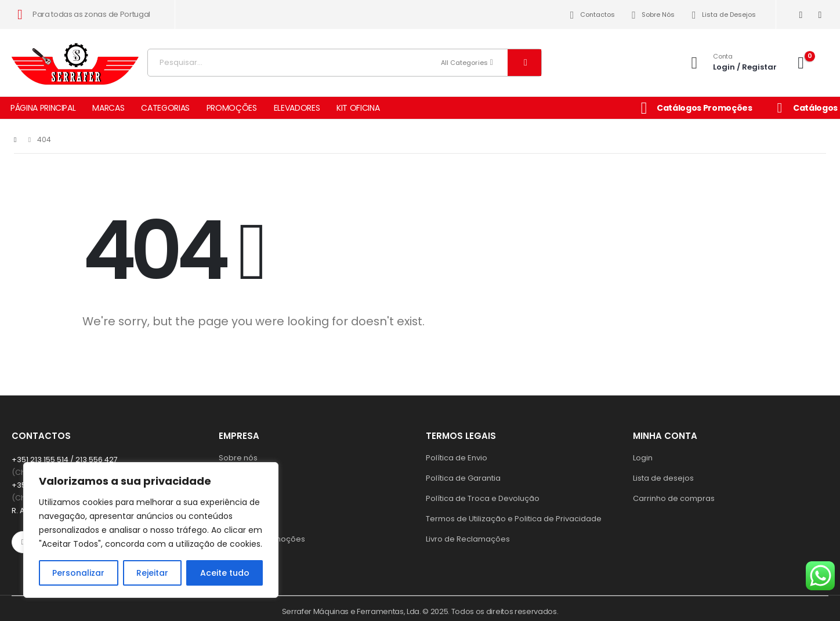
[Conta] (730, 62)
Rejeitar (152, 573)
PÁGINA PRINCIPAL (43, 108)
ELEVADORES (297, 108)
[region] (151, 530)
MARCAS (108, 108)
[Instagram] (820, 15)
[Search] (524, 63)
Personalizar (78, 573)
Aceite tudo (225, 573)
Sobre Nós (651, 15)
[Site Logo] (75, 60)
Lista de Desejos (722, 15)
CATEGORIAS (165, 108)
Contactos (590, 15)
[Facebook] (801, 15)
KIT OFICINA (358, 108)
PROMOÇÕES (232, 108)
